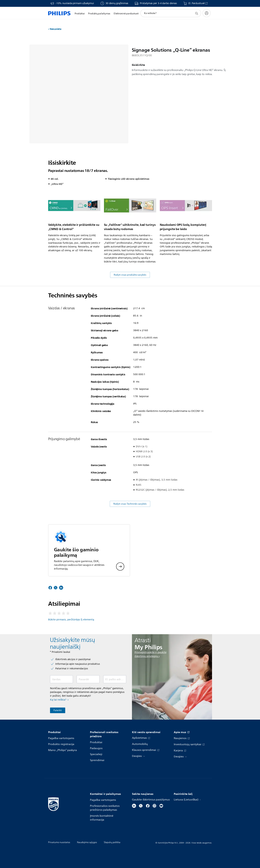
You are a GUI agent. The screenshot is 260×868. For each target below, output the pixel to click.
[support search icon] (196, 13)
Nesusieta (55, 29)
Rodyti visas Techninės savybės (130, 504)
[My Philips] (207, 13)
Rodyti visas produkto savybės (130, 275)
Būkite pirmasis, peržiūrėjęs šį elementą (71, 620)
